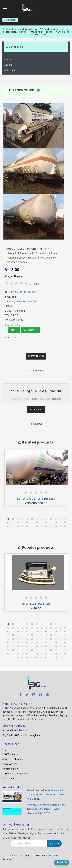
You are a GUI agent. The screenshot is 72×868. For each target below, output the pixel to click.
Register (57, 399)
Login (35, 399)
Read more (38, 719)
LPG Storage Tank (28, 302)
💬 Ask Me (62, 862)
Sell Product (11, 70)
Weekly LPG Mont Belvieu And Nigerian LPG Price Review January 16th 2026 (46, 809)
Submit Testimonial (13, 759)
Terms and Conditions (15, 774)
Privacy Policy (10, 769)
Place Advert (10, 764)
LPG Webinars (10, 754)
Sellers (9, 65)
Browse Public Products (16, 730)
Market (8, 59)
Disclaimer (8, 779)
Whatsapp (30, 330)
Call (14, 330)
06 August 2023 (15, 320)
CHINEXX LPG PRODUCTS (22, 292)
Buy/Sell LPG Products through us (21, 735)
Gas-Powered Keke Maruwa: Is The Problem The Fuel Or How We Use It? (46, 795)
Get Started (10, 20)
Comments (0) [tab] (36, 356)
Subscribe (55, 843)
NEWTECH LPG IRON (36, 604)
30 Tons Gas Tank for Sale (36, 499)
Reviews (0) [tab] (36, 409)
